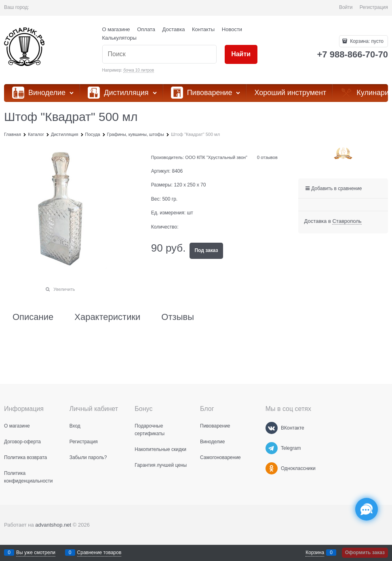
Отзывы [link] (178, 317)
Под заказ (206, 250)
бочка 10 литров (139, 70)
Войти (346, 7)
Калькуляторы (119, 38)
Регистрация (374, 7)
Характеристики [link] (107, 317)
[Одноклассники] (272, 468)
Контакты (203, 29)
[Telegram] (272, 448)
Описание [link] (33, 317)
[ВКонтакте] (272, 428)
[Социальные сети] (367, 509)
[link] (347, 221)
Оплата (146, 29)
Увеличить (64, 289)
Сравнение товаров (99, 553)
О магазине (116, 29)
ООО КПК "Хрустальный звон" (216, 157)
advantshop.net (53, 525)
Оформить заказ (365, 553)
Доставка (174, 29)
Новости (232, 29)
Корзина (315, 553)
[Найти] (241, 54)
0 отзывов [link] (267, 157)
